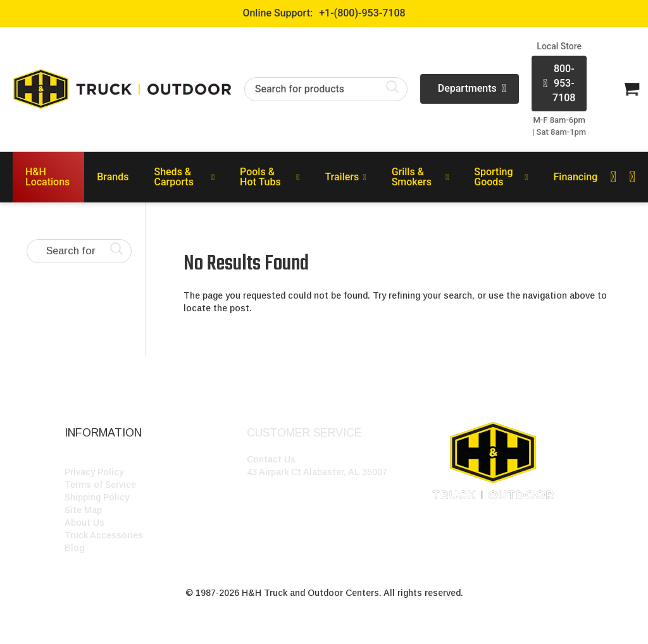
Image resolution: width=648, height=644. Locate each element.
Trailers (345, 177)
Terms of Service (100, 485)
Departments (472, 89)
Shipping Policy (97, 497)
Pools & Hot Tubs (270, 177)
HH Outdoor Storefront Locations (136, 459)
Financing (576, 177)
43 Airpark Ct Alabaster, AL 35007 (317, 472)
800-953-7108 (559, 83)
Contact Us (271, 459)
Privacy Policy (94, 472)
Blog (74, 548)
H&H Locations (47, 177)
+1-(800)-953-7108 (362, 13)
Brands (113, 177)
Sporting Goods (501, 177)
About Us (84, 523)
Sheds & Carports (184, 177)
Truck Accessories (104, 535)
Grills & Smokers (421, 177)
